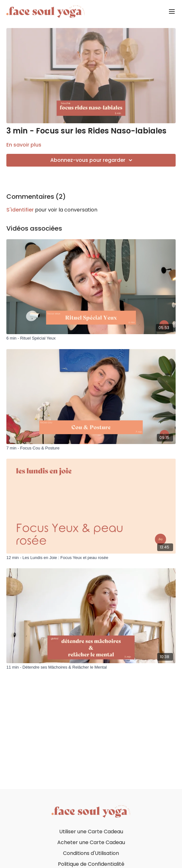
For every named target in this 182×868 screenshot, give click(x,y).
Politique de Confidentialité (91, 864)
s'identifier (20, 210)
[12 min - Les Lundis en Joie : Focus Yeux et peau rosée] (91, 558)
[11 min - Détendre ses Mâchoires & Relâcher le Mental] (91, 667)
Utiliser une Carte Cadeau (91, 832)
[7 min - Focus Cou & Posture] (91, 448)
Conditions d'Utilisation (91, 853)
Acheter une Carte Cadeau (91, 842)
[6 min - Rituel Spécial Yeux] (91, 338)
